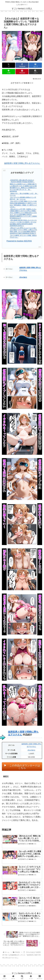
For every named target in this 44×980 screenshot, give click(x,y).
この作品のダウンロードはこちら (25, 767)
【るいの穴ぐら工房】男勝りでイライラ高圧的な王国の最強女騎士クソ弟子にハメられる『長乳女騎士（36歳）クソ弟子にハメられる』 (23, 204)
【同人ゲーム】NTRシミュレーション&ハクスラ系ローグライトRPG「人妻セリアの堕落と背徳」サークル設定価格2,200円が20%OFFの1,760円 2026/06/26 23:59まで (23, 231)
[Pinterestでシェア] (22, 72)
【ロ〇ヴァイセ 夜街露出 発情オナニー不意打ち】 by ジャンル (23, 198)
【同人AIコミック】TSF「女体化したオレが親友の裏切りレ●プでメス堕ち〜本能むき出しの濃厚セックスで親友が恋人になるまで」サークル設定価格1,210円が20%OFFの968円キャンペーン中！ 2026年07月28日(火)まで (23, 214)
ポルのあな (23, 277)
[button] (35, 72)
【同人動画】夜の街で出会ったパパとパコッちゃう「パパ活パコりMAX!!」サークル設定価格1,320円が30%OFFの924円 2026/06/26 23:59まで (23, 223)
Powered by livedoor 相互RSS (19, 241)
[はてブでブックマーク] (35, 65)
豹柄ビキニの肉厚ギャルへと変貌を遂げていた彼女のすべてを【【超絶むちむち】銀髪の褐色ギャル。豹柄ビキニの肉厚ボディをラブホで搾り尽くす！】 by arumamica (23, 188)
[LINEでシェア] (9, 72)
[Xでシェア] (9, 65)
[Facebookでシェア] (22, 65)
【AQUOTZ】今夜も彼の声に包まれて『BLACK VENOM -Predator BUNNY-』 (22, 181)
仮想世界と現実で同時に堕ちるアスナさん (22, 163)
